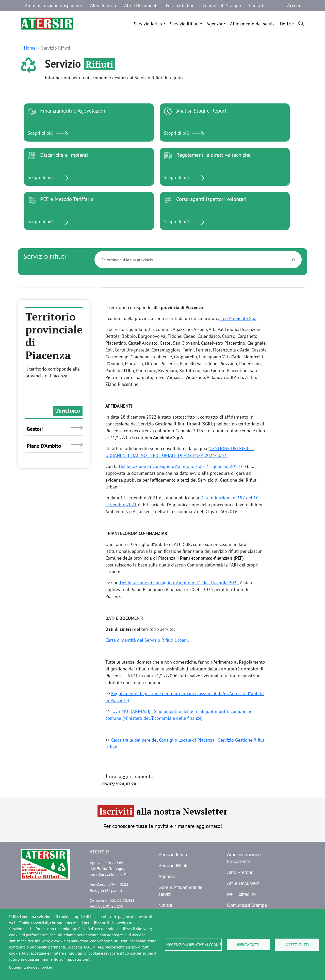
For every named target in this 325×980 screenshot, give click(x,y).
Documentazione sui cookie (30, 967)
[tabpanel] (203, 524)
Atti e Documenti (141, 5)
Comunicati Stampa (222, 5)
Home (30, 48)
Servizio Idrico (148, 24)
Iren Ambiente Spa (238, 318)
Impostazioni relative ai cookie (193, 945)
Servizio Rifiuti (184, 24)
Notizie (287, 24)
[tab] (54, 411)
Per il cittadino (180, 5)
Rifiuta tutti (248, 945)
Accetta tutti (297, 945)
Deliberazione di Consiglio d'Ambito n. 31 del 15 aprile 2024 (179, 583)
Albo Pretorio (103, 5)
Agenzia (214, 24)
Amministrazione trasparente (53, 5)
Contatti (257, 5)
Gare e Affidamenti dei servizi (181, 891)
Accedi (294, 5)
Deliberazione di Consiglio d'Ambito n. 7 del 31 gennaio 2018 (179, 466)
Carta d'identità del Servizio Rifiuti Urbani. (147, 640)
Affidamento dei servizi (253, 24)
